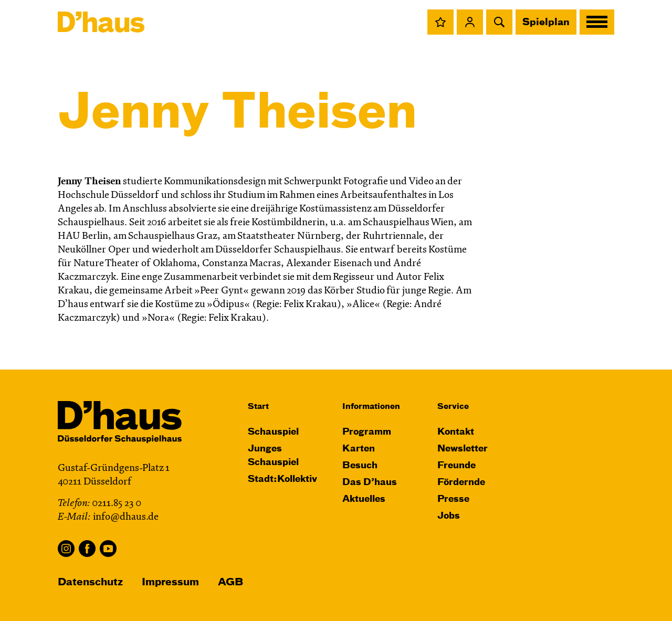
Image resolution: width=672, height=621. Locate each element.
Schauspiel (273, 432)
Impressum (170, 582)
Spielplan (546, 23)
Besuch (360, 466)
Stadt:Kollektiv (282, 480)
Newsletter (463, 449)
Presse (453, 499)
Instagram (66, 549)
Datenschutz (90, 582)
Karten (359, 449)
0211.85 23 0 (117, 504)
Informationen (371, 407)
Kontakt (456, 432)
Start (258, 407)
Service (453, 407)
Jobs (449, 516)
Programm (367, 432)
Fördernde (461, 483)
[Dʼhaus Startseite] (101, 22)
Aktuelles (364, 499)
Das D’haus (370, 483)
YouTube (108, 549)
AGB (230, 582)
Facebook (87, 549)
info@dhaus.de (126, 517)
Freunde (456, 466)
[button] (440, 22)
